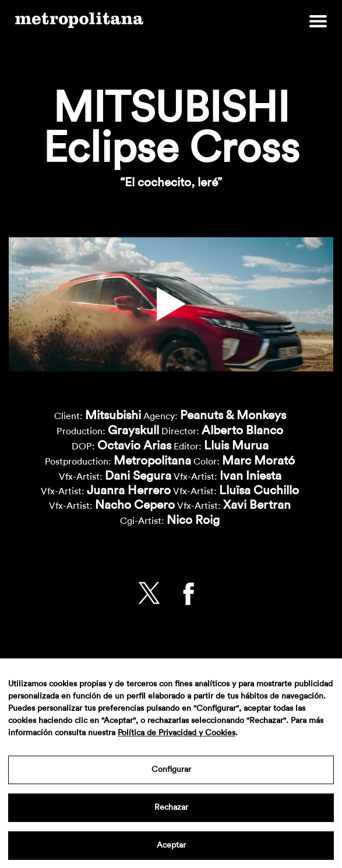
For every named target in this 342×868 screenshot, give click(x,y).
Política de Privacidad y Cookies (177, 733)
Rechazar (171, 807)
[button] (171, 304)
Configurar (171, 770)
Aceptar (171, 845)
